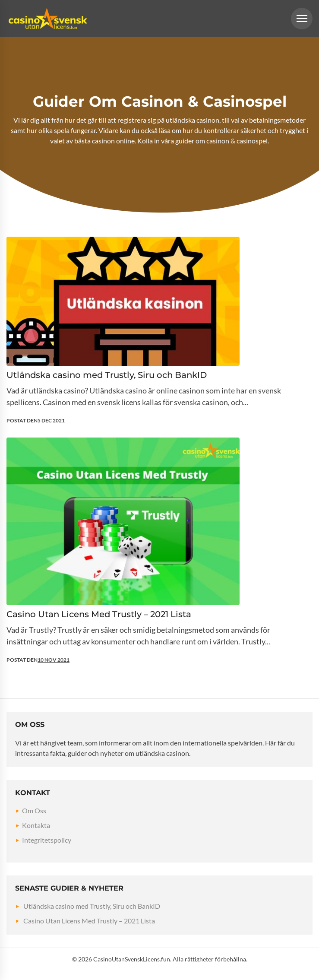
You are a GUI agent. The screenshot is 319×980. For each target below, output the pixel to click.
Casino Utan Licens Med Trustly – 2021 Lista (89, 921)
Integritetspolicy (47, 840)
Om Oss (34, 810)
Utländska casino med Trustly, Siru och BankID (92, 906)
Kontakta (36, 825)
